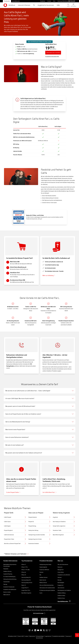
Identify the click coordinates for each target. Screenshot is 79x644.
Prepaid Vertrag (39, 526)
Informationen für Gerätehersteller (47, 588)
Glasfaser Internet (43, 577)
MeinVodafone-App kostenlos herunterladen (10, 565)
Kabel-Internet (43, 580)
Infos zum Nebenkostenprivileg (46, 585)
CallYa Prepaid (15, 517)
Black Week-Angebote (26, 593)
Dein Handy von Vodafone (64, 522)
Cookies (26, 636)
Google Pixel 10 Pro (26, 590)
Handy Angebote (43, 567)
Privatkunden (7, 1)
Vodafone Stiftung (62, 593)
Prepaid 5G (39, 522)
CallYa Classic (15, 522)
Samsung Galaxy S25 (26, 577)
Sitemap (5, 584)
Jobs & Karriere (61, 588)
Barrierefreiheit (39, 638)
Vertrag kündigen (40, 636)
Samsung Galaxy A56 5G (27, 583)
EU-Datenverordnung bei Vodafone (47, 590)
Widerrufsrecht (7, 595)
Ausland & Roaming (8, 574)
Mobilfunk (12, 5)
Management (61, 570)
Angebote (64, 517)
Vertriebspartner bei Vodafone (64, 590)
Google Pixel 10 (25, 588)
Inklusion (60, 577)
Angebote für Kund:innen (46, 5)
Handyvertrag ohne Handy (45, 564)
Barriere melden (7, 592)
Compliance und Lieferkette (64, 575)
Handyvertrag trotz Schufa (39, 539)
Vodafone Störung (7, 571)
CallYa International (15, 535)
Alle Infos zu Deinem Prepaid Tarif (15, 544)
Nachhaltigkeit (61, 583)
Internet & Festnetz (24, 5)
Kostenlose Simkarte (39, 544)
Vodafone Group (61, 598)
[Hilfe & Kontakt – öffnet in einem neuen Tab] (77, 635)
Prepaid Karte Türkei (15, 539)
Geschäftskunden (16, 1)
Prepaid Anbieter (39, 517)
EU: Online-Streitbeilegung (9, 577)
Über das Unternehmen (63, 564)
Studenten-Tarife (64, 530)
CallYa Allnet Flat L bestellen (53, 53)
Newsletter (6, 569)
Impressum (68, 636)
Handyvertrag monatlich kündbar (39, 535)
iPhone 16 (24, 575)
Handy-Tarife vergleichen (64, 526)
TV (34, 5)
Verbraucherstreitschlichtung (10, 579)
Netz (54, 1)
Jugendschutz (48, 636)
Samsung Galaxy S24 (26, 580)
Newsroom (60, 567)
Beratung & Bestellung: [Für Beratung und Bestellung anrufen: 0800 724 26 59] (66, 1)
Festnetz (41, 572)
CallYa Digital (15, 526)
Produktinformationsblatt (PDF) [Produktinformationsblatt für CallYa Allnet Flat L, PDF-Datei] (52, 57)
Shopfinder (43, 1)
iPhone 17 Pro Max (26, 570)
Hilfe (58, 5)
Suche (41, 593)
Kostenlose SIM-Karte (44, 570)
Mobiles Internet (43, 583)
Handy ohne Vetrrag (39, 530)
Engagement (60, 585)
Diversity (59, 580)
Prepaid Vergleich (15, 530)
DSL (40, 575)
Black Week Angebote (64, 535)
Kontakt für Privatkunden (9, 587)
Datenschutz (32, 636)
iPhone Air (24, 572)
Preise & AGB (21, 636)
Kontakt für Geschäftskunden (10, 590)
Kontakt (49, 1)
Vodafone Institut (61, 596)
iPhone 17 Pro (25, 567)
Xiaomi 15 (24, 585)
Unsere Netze (61, 572)
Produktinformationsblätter (58, 636)
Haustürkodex (7, 582)
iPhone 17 (24, 564)
